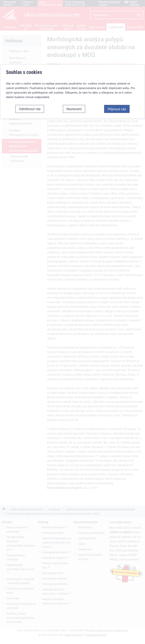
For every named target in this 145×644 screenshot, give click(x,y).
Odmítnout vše (30, 67)
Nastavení (74, 67)
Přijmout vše (117, 67)
